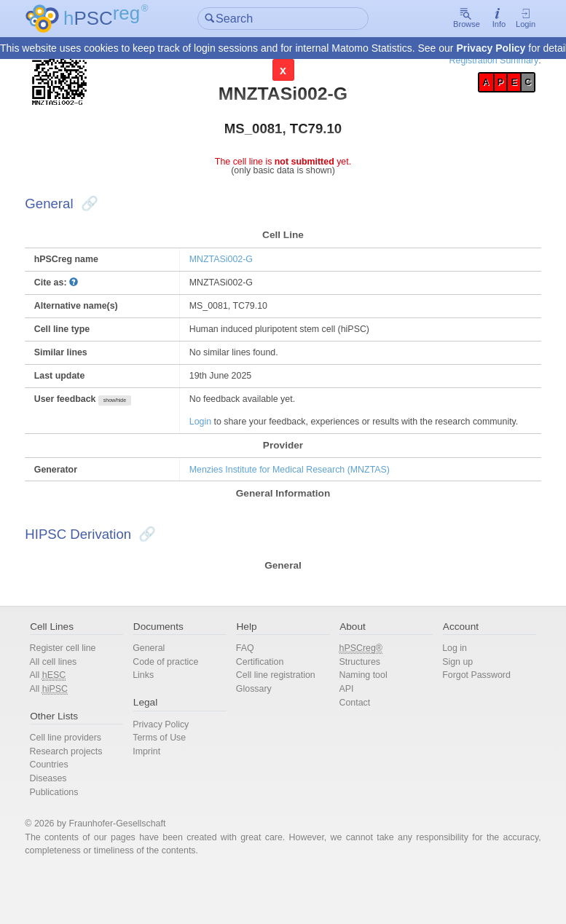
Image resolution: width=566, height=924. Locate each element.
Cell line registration (282, 715)
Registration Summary (470, 61)
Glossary (259, 728)
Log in (442, 686)
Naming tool (360, 715)
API (343, 728)
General (163, 686)
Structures (357, 701)
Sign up (445, 701)
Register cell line (86, 686)
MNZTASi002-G (231, 268)
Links (157, 715)
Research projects (90, 794)
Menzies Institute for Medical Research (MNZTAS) (303, 501)
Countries (72, 808)
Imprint (161, 794)
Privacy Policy (491, 49)
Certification (265, 701)
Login (503, 19)
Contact (351, 743)
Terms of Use (174, 779)
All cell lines (76, 701)
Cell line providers (89, 779)
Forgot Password (465, 715)
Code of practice (181, 701)
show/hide (141, 415)
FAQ (250, 686)
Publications (77, 836)
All (71, 715)
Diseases (71, 822)
